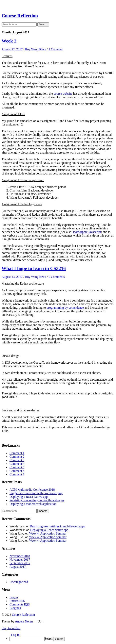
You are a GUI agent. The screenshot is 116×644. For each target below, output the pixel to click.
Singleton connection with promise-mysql (36, 493)
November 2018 (20, 556)
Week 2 (9, 41)
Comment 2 (17, 457)
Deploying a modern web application (33, 504)
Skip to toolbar (11, 628)
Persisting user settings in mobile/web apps (37, 500)
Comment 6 (17, 471)
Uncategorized (19, 582)
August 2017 (18, 567)
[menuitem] (62, 639)
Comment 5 (17, 467)
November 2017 (20, 560)
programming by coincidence (65, 308)
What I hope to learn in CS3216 (34, 268)
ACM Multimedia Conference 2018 (32, 490)
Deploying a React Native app (29, 497)
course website (63, 94)
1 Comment (56, 49)
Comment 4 (17, 464)
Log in (14, 597)
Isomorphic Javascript (87, 232)
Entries (17, 601)
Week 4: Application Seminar (48, 533)
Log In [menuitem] (15, 635)
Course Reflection (20, 16)
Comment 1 (17, 453)
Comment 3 (17, 460)
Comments (20, 604)
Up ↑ (41, 621)
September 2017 (20, 563)
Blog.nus (15, 608)
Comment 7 (17, 474)
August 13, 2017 (12, 277)
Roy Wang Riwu (36, 49)
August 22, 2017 (12, 49)
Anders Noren (24, 621)
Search (49, 639)
